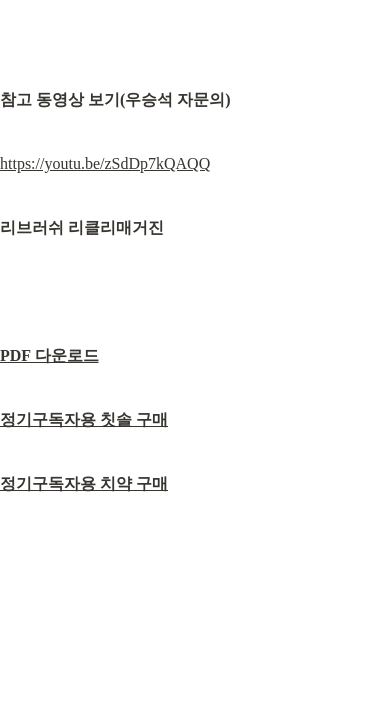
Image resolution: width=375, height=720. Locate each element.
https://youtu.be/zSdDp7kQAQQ (105, 163)
